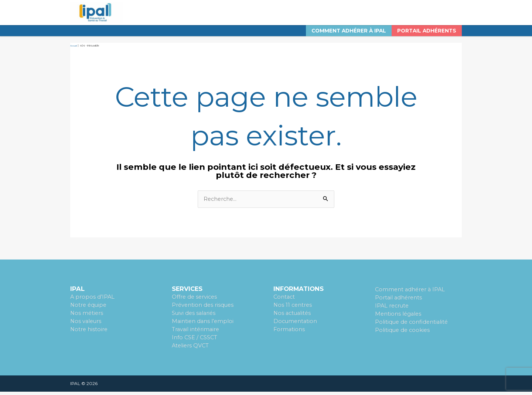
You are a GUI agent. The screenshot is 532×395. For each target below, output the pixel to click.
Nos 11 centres (293, 309)
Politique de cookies (403, 334)
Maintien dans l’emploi (203, 325)
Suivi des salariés (195, 317)
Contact (285, 301)
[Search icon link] (453, 15)
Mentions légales (399, 318)
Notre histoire (89, 333)
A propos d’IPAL (93, 301)
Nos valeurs (86, 325)
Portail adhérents (399, 301)
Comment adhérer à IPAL (411, 294)
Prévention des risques (204, 309)
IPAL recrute (393, 310)
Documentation (296, 325)
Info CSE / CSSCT (195, 341)
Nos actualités (293, 317)
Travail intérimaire (196, 333)
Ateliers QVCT (191, 349)
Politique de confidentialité (413, 326)
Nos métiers (87, 317)
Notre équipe (89, 309)
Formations (289, 333)
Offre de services (195, 301)
